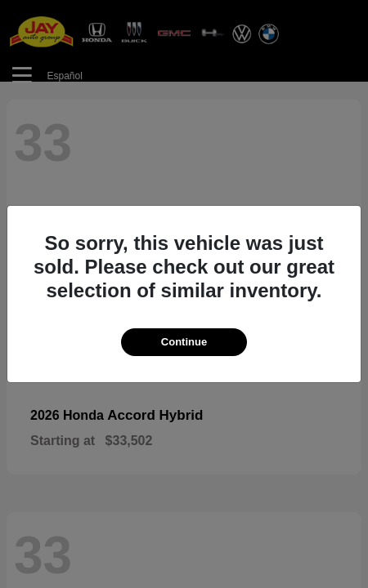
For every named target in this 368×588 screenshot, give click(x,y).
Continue (184, 342)
